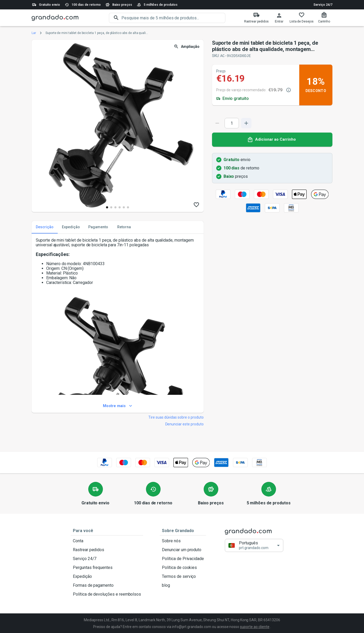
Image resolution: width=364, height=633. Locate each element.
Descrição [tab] (45, 227)
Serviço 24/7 (323, 5)
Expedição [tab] (71, 227)
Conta (107, 541)
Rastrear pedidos (107, 550)
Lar (34, 33)
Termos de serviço (183, 576)
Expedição (107, 576)
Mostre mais (118, 406)
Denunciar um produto (183, 550)
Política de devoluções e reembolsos (107, 594)
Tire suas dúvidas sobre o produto (176, 417)
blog (183, 585)
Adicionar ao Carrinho (272, 139)
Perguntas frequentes (107, 567)
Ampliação (187, 47)
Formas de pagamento (107, 585)
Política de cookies (183, 567)
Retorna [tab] (124, 227)
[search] (173, 18)
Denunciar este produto (184, 424)
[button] (254, 545)
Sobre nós (183, 541)
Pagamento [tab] (98, 227)
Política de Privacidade (183, 558)
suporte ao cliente (255, 626)
